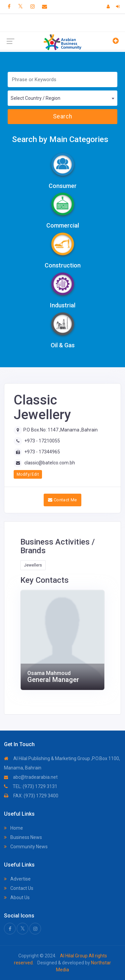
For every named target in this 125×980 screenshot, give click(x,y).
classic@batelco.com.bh (50, 463)
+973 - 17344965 (42, 452)
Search (62, 116)
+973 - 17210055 (42, 441)
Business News (23, 837)
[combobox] (62, 98)
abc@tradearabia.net (31, 777)
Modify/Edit (28, 474)
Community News (26, 847)
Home (13, 828)
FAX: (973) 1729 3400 (31, 796)
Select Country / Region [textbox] (35, 98)
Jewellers (33, 565)
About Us (17, 898)
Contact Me (62, 500)
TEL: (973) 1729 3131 (31, 786)
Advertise (17, 879)
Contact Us (19, 888)
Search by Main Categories (60, 139)
